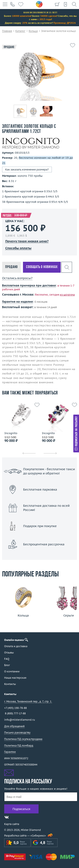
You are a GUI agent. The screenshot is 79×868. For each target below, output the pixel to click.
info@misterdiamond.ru (20, 720)
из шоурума (67, 295)
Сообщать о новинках (42, 267)
